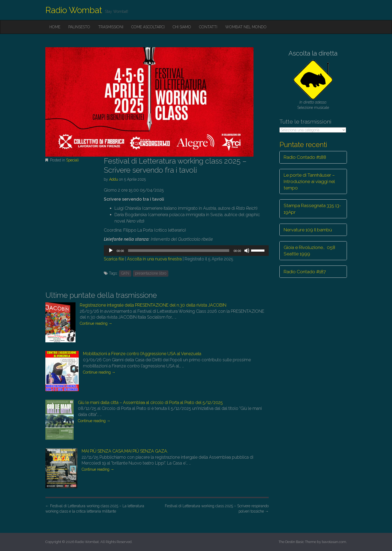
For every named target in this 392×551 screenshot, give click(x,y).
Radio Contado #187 (305, 272)
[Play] (111, 251)
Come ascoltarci (148, 27)
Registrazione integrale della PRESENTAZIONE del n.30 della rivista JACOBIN (153, 305)
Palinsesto (79, 27)
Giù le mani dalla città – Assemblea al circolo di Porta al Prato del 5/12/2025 (150, 403)
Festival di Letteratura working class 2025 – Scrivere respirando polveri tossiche (217, 509)
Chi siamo (182, 27)
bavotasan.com (334, 542)
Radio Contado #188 (305, 157)
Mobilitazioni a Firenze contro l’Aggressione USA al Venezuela (142, 354)
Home (55, 27)
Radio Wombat (74, 10)
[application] (186, 251)
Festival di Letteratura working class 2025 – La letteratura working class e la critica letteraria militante (95, 509)
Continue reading (96, 323)
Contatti (208, 27)
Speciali (72, 160)
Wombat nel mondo (246, 27)
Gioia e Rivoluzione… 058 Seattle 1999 (309, 251)
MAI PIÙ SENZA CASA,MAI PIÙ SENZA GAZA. (125, 451)
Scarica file (114, 259)
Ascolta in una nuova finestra (154, 259)
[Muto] (247, 251)
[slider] (179, 251)
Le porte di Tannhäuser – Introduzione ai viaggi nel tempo (309, 182)
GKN (125, 273)
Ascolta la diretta (313, 53)
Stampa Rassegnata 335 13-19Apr (312, 209)
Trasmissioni (111, 27)
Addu (114, 179)
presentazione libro (151, 273)
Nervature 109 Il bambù (308, 230)
